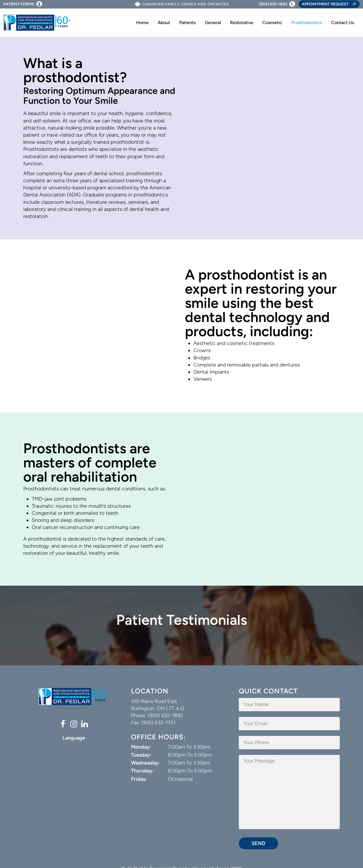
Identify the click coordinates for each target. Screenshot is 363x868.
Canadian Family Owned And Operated (185, 4)
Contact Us (342, 23)
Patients (187, 23)
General (213, 23)
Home (142, 23)
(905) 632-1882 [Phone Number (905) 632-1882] (273, 4)
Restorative (242, 23)
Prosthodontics (307, 23)
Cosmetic (272, 23)
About (164, 23)
